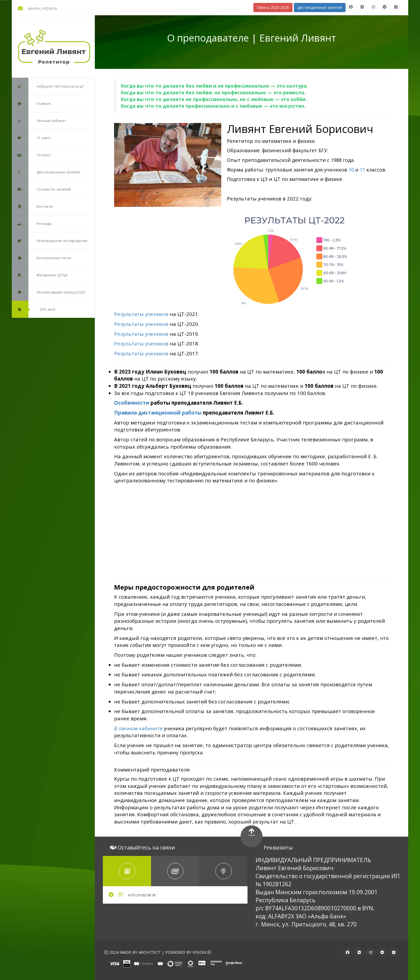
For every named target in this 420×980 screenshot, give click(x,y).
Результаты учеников (141, 324)
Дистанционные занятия (46, 172)
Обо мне (33, 309)
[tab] (127, 871)
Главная (31, 104)
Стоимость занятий (41, 189)
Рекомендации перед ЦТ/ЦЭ (49, 292)
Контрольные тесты (42, 258)
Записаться (241, 189)
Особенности (132, 403)
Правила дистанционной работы (158, 413)
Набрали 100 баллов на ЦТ (48, 86)
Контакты (32, 206)
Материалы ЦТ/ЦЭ (40, 275)
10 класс (31, 155)
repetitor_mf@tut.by (37, 8)
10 (351, 170)
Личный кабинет (39, 121)
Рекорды (32, 224)
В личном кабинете (138, 728)
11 (362, 170)
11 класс (31, 138)
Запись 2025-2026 (273, 7)
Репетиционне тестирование (50, 241)
